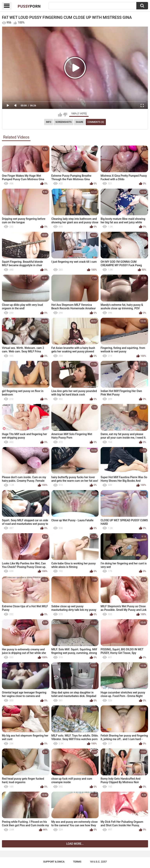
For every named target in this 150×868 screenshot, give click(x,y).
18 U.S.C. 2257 (98, 862)
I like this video (60, 115)
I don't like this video (65, 115)
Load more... (75, 844)
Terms (77, 862)
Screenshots (64, 122)
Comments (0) (96, 122)
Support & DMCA (54, 862)
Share (79, 122)
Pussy (29, 6)
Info (49, 122)
